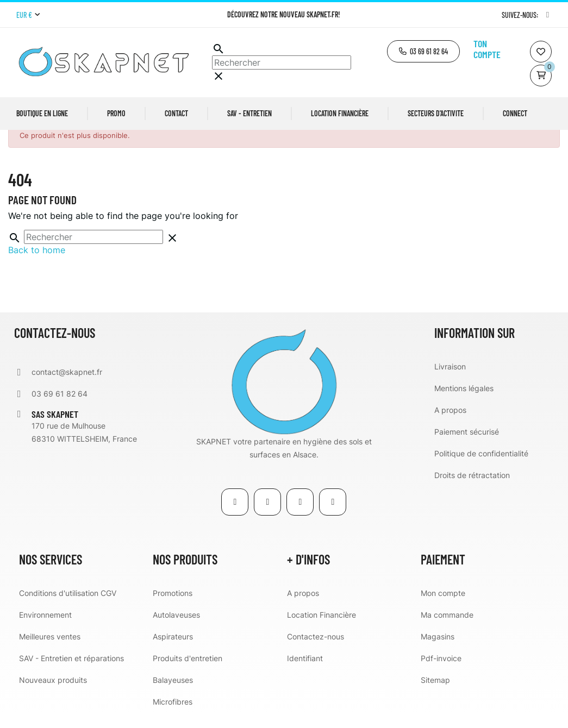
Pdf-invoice (441, 671)
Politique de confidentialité (481, 466)
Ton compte (487, 49)
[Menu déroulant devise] (28, 15)
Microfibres (173, 714)
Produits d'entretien (188, 671)
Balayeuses (173, 692)
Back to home (37, 262)
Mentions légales (464, 401)
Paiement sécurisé (467, 444)
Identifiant (305, 671)
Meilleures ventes (50, 649)
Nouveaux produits (53, 692)
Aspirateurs (173, 649)
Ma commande (447, 627)
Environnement (45, 627)
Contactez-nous (316, 649)
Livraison (450, 379)
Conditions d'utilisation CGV (68, 605)
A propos (450, 422)
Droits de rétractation (472, 488)
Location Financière (322, 627)
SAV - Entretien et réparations (71, 671)
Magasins (438, 649)
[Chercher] (282, 62)
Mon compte (443, 605)
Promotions (173, 605)
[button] (423, 51)
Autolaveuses (176, 627)
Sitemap (435, 692)
